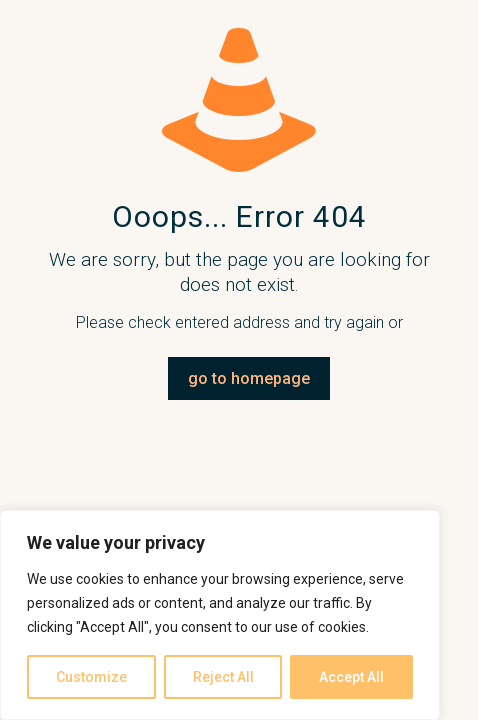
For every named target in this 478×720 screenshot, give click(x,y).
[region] (220, 615)
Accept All (351, 677)
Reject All (223, 677)
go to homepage (249, 378)
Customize (91, 677)
